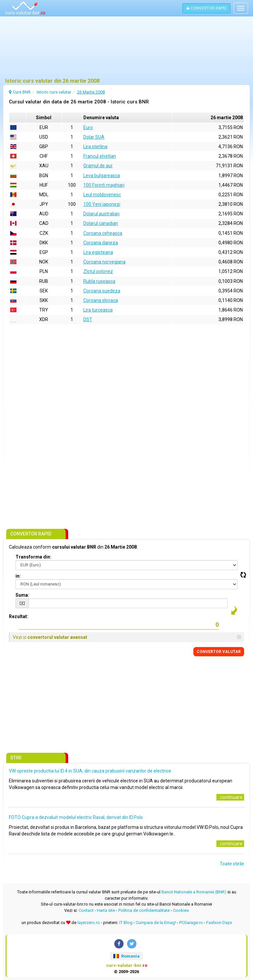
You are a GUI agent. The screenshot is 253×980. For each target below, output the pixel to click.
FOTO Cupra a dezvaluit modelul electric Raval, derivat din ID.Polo (76, 817)
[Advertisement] (126, 48)
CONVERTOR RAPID (206, 8)
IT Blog (126, 923)
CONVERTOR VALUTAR (219, 652)
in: (18, 576)
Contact (86, 910)
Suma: (22, 595)
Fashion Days (219, 923)
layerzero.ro (89, 923)
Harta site (106, 910)
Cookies (181, 910)
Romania (126, 956)
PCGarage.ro (191, 923)
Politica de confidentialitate (144, 910)
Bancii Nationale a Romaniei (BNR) (194, 892)
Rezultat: (19, 616)
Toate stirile (232, 864)
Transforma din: (33, 557)
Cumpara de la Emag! (156, 923)
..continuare (230, 797)
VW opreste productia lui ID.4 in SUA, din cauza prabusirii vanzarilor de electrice (90, 771)
